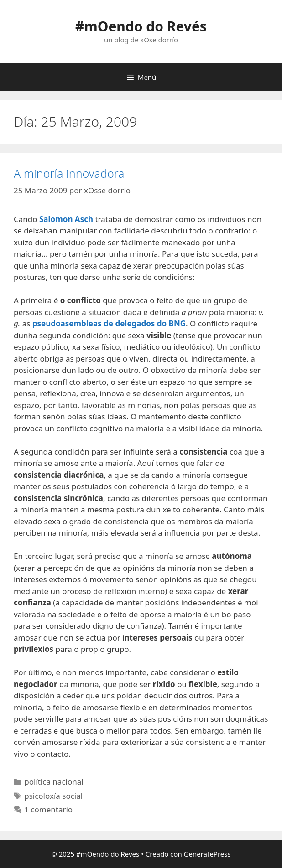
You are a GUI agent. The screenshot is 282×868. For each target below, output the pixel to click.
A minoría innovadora (69, 173)
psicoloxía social (53, 796)
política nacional (54, 782)
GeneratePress (207, 854)
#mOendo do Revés (141, 26)
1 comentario (48, 809)
